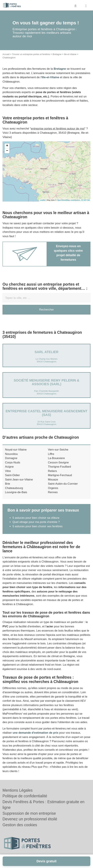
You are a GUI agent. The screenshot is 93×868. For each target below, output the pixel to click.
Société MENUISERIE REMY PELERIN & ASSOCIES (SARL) (46, 382)
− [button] (7, 151)
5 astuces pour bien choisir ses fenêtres (38, 526)
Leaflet (43, 200)
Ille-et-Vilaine (70, 54)
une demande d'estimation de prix (35, 733)
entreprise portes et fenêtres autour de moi (58, 129)
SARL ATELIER (46, 352)
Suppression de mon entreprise (29, 813)
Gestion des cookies (20, 825)
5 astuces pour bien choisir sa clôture (36, 518)
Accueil (6, 54)
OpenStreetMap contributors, (69, 200)
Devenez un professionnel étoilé (30, 819)
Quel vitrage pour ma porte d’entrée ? (36, 522)
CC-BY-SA (85, 200)
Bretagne (57, 54)
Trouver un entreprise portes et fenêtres (31, 54)
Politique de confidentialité (25, 796)
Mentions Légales (18, 790)
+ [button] (7, 146)
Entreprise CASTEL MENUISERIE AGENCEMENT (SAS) (46, 413)
